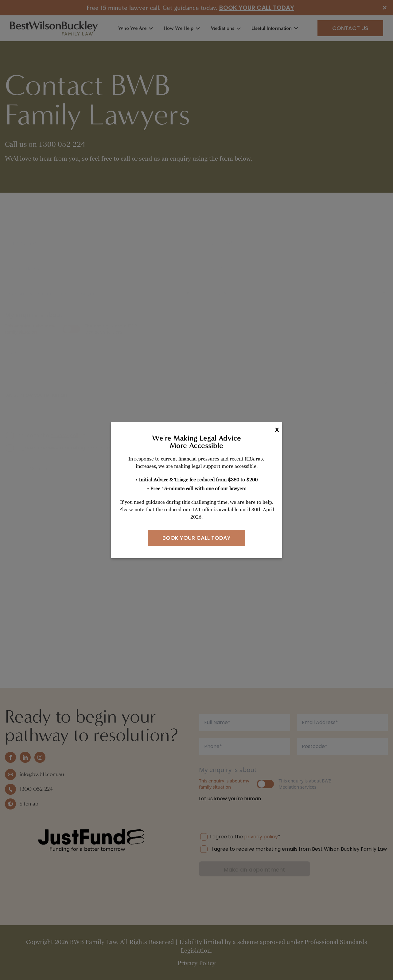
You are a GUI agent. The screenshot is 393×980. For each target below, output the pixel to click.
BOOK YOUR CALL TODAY (196, 538)
